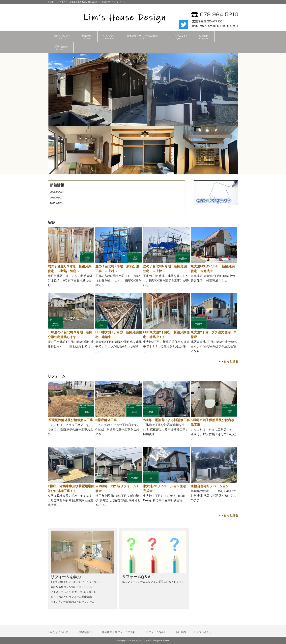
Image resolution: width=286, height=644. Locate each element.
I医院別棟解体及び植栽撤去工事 (70, 420)
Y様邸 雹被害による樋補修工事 (166, 420)
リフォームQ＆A (156, 632)
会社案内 (181, 632)
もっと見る (231, 361)
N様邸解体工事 (106, 420)
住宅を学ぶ (85, 632)
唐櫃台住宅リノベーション (210, 486)
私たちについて (59, 632)
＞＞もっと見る (228, 515)
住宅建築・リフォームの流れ (119, 632)
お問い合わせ (204, 632)
